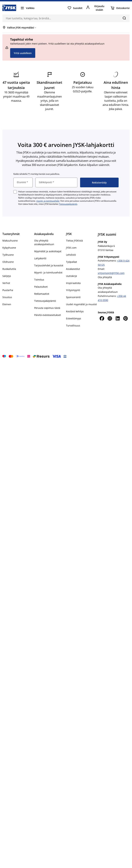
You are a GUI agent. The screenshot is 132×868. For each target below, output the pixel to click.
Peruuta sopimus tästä (47, 308)
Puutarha (8, 290)
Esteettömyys (74, 318)
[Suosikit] (75, 8)
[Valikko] (27, 8)
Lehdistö (71, 255)
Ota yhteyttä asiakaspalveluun (44, 242)
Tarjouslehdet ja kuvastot (49, 265)
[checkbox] (15, 192)
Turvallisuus (73, 325)
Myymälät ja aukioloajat (48, 251)
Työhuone (8, 255)
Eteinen (7, 304)
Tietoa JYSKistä (74, 241)
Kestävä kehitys (75, 311)
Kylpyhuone (9, 248)
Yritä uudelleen (23, 53)
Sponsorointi (73, 297)
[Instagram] (110, 318)
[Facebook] (102, 318)
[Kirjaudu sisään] (97, 8)
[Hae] (124, 18)
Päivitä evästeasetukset (48, 315)
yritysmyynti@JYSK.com (111, 273)
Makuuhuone (10, 241)
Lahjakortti (40, 258)
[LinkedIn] (118, 318)
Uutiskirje (71, 276)
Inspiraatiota (73, 283)
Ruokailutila (9, 269)
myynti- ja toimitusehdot (48, 201)
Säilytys (7, 276)
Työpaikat (71, 262)
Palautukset (41, 287)
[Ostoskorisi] (120, 8)
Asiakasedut (73, 269)
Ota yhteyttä (105, 277)
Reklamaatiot (42, 294)
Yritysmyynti (73, 290)
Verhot (6, 283)
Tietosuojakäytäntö (68, 204)
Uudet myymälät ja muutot (81, 304)
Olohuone (8, 262)
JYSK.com (71, 248)
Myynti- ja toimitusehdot (48, 273)
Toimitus (39, 280)
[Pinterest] (126, 318)
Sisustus (7, 297)
